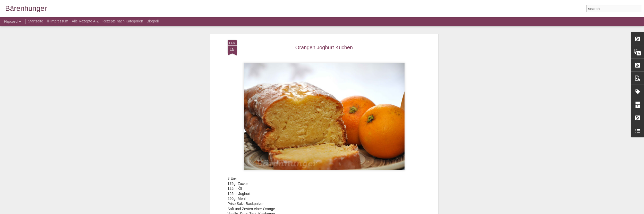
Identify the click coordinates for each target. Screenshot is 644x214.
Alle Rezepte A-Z (85, 21)
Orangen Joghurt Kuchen (324, 47)
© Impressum (57, 21)
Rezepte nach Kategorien (123, 21)
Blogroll (153, 21)
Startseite (36, 21)
